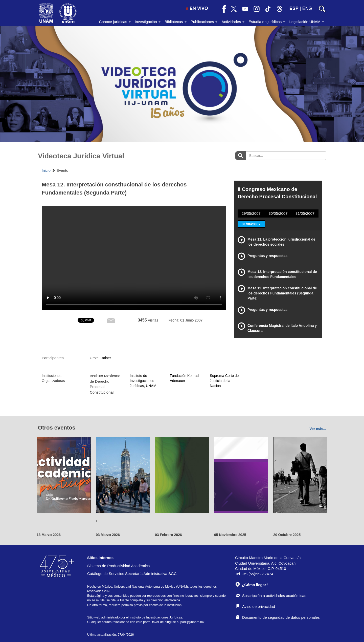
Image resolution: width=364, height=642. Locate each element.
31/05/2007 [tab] (305, 213)
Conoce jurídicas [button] (115, 22)
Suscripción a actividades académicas (271, 596)
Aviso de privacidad (255, 606)
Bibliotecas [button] (176, 22)
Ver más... (318, 429)
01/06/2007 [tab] (251, 224)
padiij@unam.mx (192, 622)
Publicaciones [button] (204, 22)
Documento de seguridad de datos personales (278, 617)
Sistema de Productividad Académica (119, 566)
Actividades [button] (233, 22)
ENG (307, 8)
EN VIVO (197, 8)
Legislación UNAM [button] (307, 22)
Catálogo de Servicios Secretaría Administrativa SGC (132, 574)
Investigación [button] (148, 22)
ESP (294, 8)
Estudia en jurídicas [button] (267, 22)
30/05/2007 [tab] (278, 213)
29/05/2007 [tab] (251, 213)
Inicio (46, 170)
